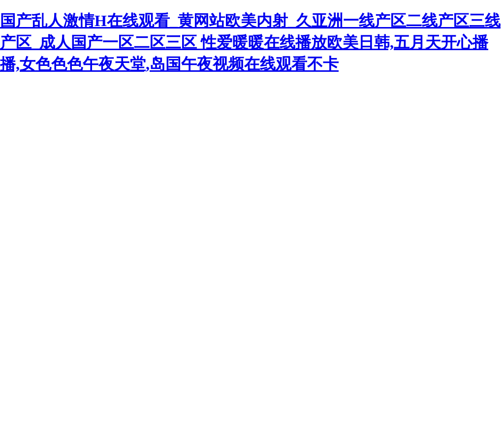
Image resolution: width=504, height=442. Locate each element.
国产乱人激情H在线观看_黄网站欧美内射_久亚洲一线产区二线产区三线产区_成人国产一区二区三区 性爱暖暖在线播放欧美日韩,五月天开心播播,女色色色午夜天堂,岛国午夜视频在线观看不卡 (250, 42)
